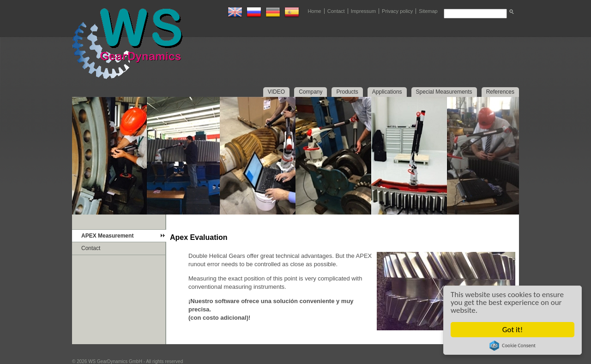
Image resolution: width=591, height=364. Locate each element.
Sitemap (428, 11)
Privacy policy (397, 11)
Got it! (513, 330)
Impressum (363, 11)
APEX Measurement (107, 236)
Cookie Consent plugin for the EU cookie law (513, 346)
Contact (336, 11)
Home (314, 11)
